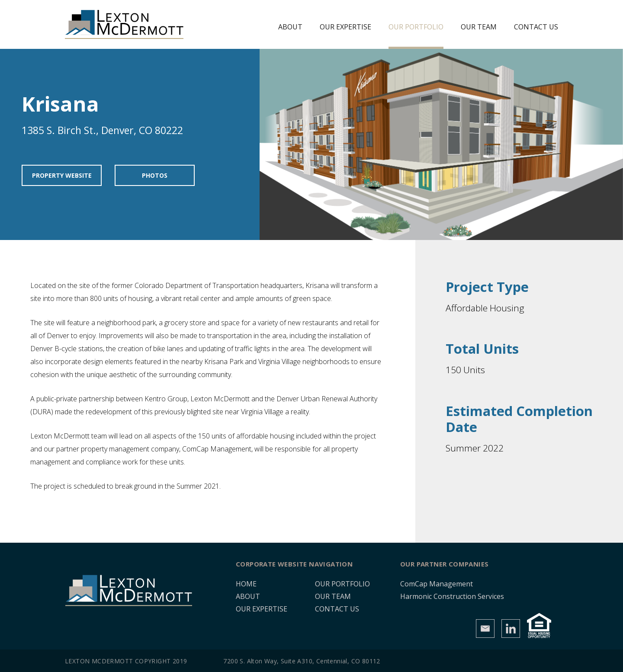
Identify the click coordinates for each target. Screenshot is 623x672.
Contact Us (536, 27)
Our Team (479, 27)
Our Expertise (345, 27)
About (290, 27)
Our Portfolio (416, 27)
